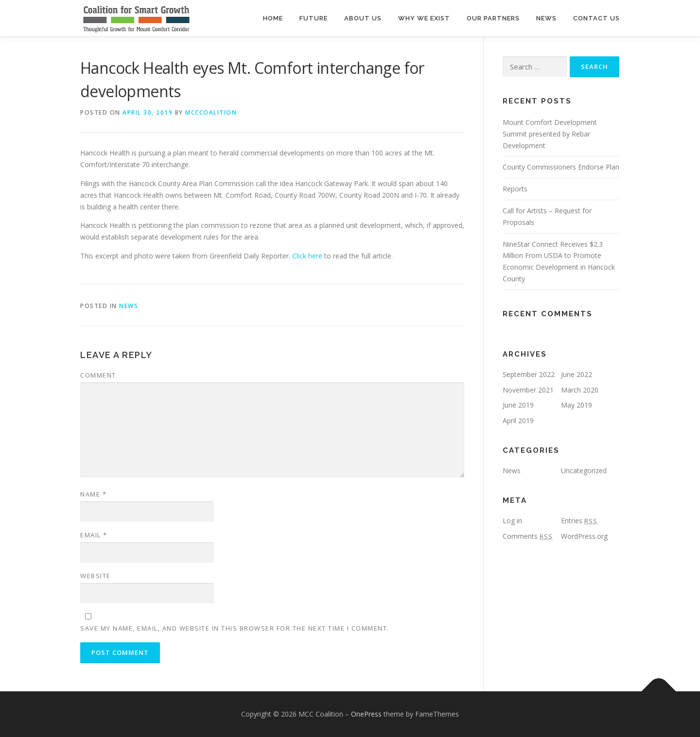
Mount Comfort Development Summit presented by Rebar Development (550, 134)
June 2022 (577, 374)
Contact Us (596, 18)
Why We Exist (424, 18)
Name (93, 494)
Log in (512, 521)
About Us (363, 18)
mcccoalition (211, 112)
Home (273, 18)
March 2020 (580, 390)
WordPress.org (584, 536)
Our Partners (493, 18)
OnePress (366, 714)
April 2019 (518, 420)
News (546, 18)
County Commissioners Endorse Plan (561, 167)
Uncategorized (584, 471)
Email (94, 535)
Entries (579, 521)
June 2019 (518, 405)
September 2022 (529, 374)
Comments (528, 536)
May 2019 (577, 405)
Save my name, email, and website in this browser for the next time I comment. (235, 628)
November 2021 (528, 390)
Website (96, 576)
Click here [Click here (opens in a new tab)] (307, 256)
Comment (98, 375)
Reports (515, 189)
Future (314, 18)
